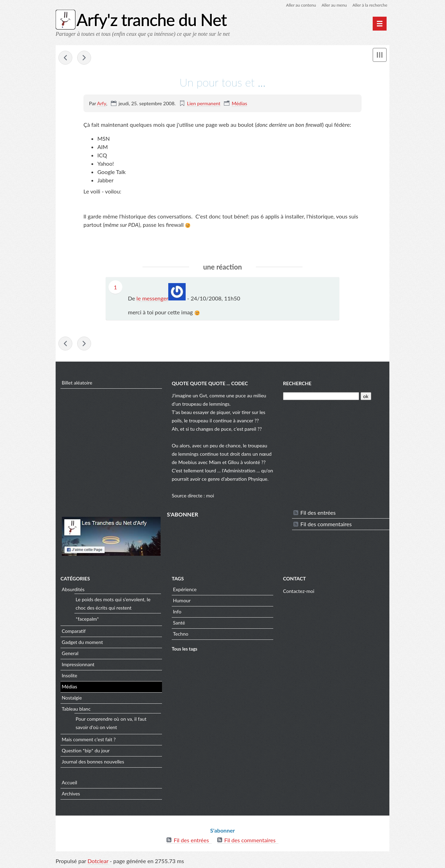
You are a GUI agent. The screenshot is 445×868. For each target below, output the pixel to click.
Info (177, 611)
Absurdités (73, 589)
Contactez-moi (299, 591)
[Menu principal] (380, 24)
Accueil (70, 782)
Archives (71, 793)
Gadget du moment (82, 642)
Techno (181, 634)
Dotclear (98, 861)
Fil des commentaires (326, 524)
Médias (239, 103)
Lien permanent (204, 103)
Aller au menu (334, 5)
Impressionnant (78, 664)
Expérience (185, 589)
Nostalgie (72, 698)
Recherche (297, 383)
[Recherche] (321, 396)
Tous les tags (185, 649)
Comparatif (74, 631)
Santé (179, 623)
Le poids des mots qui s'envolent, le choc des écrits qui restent (113, 604)
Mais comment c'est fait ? (89, 739)
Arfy (102, 103)
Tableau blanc (76, 709)
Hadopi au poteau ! (65, 58)
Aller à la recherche (370, 5)
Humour (182, 600)
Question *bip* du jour (86, 750)
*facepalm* (87, 619)
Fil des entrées (318, 512)
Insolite (70, 675)
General (70, 653)
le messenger (153, 298)
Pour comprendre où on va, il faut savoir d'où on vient (111, 723)
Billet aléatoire (77, 383)
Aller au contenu (301, 5)
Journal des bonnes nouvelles (93, 762)
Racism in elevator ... (84, 58)
